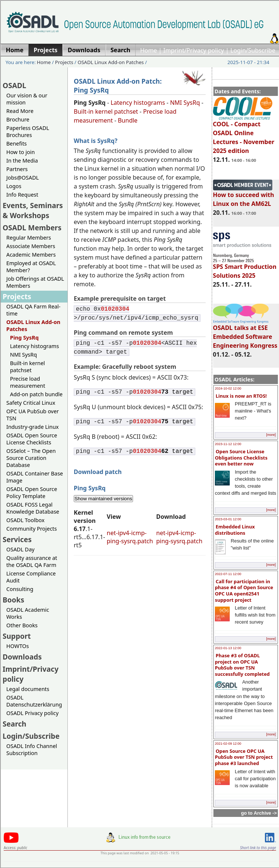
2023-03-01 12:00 (228, 519)
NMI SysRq (24, 355)
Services (17, 539)
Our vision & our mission (27, 99)
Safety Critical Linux (31, 403)
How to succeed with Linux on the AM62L (244, 196)
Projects (64, 62)
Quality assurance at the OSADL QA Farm (32, 561)
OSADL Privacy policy (32, 713)
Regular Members (29, 238)
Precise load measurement (28, 382)
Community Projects (31, 529)
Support (17, 636)
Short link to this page (258, 848)
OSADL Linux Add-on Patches (111, 62)
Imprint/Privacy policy (194, 50)
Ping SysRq (24, 338)
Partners (17, 169)
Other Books (22, 625)
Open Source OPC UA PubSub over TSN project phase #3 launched (244, 757)
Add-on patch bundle (36, 394)
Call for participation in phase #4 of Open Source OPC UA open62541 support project (244, 591)
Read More (20, 111)
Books (13, 600)
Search (14, 724)
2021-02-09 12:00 (228, 744)
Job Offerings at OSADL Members (35, 282)
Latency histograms (34, 346)
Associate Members (31, 246)
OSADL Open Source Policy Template (32, 493)
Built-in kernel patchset (27, 367)
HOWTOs (18, 646)
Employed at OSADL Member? (31, 267)
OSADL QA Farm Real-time (33, 310)
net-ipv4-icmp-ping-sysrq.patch (130, 537)
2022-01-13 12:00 (228, 648)
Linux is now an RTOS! (241, 396)
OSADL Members (32, 228)
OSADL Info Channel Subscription (32, 750)
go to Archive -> (259, 813)
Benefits (16, 143)
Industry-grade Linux (32, 427)
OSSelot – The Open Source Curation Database (31, 458)
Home (149, 50)
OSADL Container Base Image (35, 477)
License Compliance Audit (31, 577)
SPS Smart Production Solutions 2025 (245, 268)
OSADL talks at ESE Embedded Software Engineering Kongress (245, 333)
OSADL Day (20, 549)
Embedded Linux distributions (235, 530)
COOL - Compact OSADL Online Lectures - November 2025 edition (244, 134)
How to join (21, 152)
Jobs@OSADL (23, 178)
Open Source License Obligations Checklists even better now (241, 458)
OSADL (14, 85)
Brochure (18, 119)
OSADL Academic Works (28, 613)
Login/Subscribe (253, 50)
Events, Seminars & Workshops (33, 210)
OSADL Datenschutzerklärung (34, 701)
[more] (271, 435)
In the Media (22, 161)
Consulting (20, 589)
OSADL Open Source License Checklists (32, 439)
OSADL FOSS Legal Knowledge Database (33, 508)
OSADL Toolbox (25, 520)
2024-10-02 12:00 (228, 388)
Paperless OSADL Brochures (28, 131)
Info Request (22, 195)
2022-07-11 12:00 (228, 574)
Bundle (128, 120)
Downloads (22, 657)
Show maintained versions (103, 499)
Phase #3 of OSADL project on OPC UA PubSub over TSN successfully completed (242, 665)
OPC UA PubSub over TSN (33, 415)
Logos (14, 186)
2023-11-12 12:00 (228, 444)
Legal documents (28, 689)
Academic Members (31, 255)
